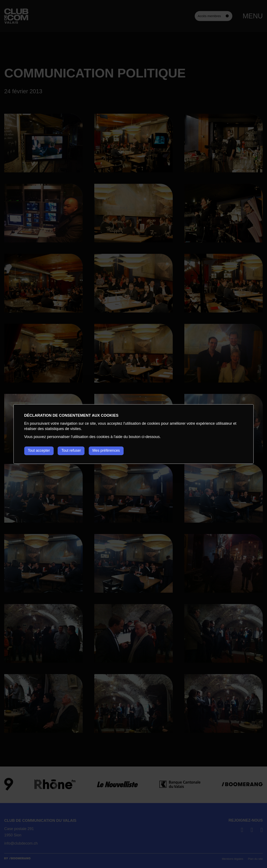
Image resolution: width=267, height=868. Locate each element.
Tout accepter (39, 451)
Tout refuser (74, 451)
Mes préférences (111, 451)
